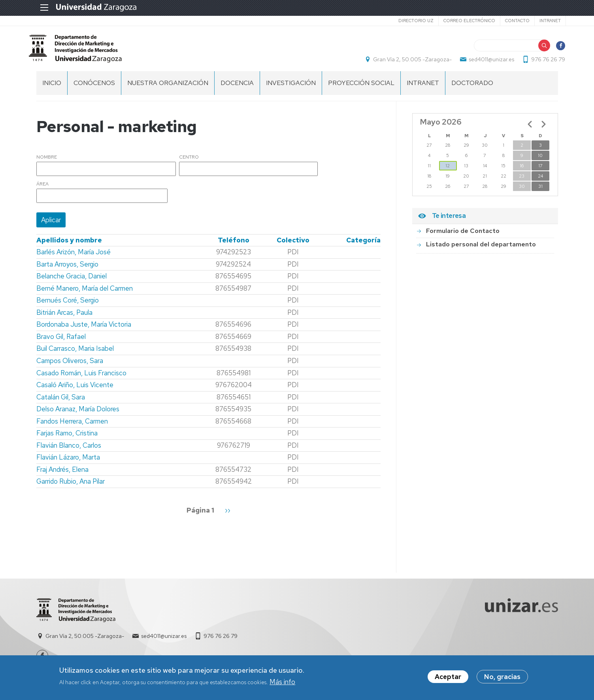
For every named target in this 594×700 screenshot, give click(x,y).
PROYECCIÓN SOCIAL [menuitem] (361, 87)
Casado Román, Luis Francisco (81, 377)
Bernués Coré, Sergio (68, 305)
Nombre (47, 162)
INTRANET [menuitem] (423, 87)
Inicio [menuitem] (52, 87)
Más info (282, 682)
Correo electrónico (461, 21)
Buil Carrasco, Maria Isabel (75, 353)
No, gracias (502, 677)
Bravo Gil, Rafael (61, 341)
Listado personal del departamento (481, 249)
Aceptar (448, 677)
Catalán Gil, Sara (61, 401)
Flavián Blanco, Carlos (69, 450)
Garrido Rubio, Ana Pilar (71, 486)
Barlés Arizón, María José (74, 256)
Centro (189, 162)
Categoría (363, 244)
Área (42, 189)
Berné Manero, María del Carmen (85, 293)
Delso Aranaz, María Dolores (78, 413)
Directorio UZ (408, 21)
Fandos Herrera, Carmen (72, 426)
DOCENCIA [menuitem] (237, 87)
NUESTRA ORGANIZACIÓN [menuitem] (168, 87)
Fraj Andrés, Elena (62, 474)
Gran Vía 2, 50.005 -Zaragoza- (405, 62)
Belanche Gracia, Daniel (72, 280)
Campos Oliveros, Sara (70, 365)
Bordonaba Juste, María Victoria (84, 329)
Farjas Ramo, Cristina (67, 437)
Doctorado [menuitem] (472, 87)
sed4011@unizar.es (484, 62)
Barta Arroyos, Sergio (67, 269)
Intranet (542, 21)
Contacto (509, 21)
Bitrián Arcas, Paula (64, 317)
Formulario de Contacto (463, 235)
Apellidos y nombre (69, 244)
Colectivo (293, 244)
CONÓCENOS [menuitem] (94, 87)
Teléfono (234, 244)
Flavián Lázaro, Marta (68, 462)
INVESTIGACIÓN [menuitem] (291, 87)
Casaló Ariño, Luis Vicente (75, 389)
